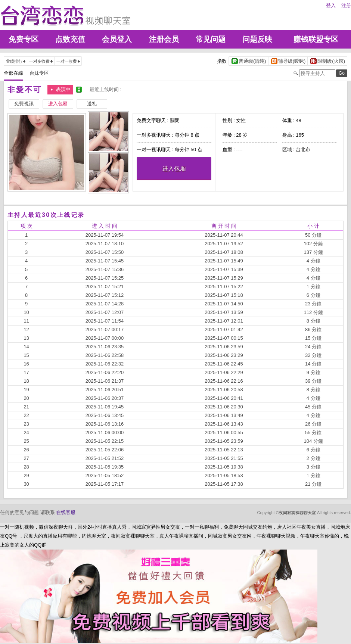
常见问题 (211, 39)
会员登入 (117, 39)
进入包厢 (174, 169)
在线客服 (66, 512)
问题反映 (257, 39)
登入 (331, 5)
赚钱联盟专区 (316, 39)
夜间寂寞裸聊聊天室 (297, 513)
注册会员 (164, 39)
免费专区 (24, 39)
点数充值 (70, 39)
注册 (346, 5)
